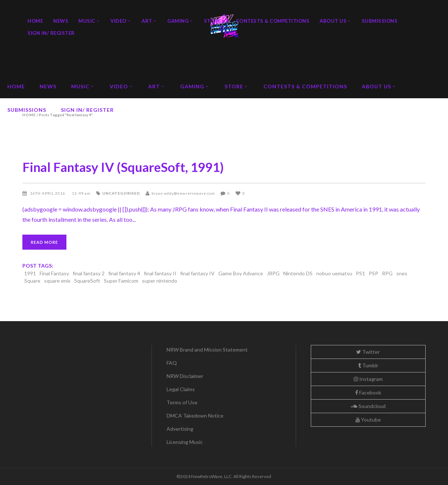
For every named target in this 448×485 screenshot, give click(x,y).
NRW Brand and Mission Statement (207, 350)
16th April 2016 (48, 193)
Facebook (368, 392)
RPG (387, 273)
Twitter (368, 352)
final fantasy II (160, 273)
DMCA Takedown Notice (195, 416)
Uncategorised (121, 193)
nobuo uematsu (334, 273)
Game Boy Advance (241, 273)
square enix (57, 281)
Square (32, 281)
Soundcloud (368, 406)
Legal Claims (181, 389)
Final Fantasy (54, 273)
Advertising (180, 429)
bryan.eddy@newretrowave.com (183, 193)
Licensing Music (185, 442)
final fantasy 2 (89, 273)
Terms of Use (182, 402)
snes (402, 273)
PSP (374, 273)
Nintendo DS (298, 273)
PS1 (360, 273)
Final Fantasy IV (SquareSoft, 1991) (123, 167)
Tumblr (368, 365)
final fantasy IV (197, 273)
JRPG (273, 273)
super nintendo (160, 281)
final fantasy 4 (124, 273)
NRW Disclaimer (185, 376)
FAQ (172, 363)
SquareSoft (87, 281)
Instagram (368, 379)
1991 (30, 273)
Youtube (368, 420)
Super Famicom (121, 281)
